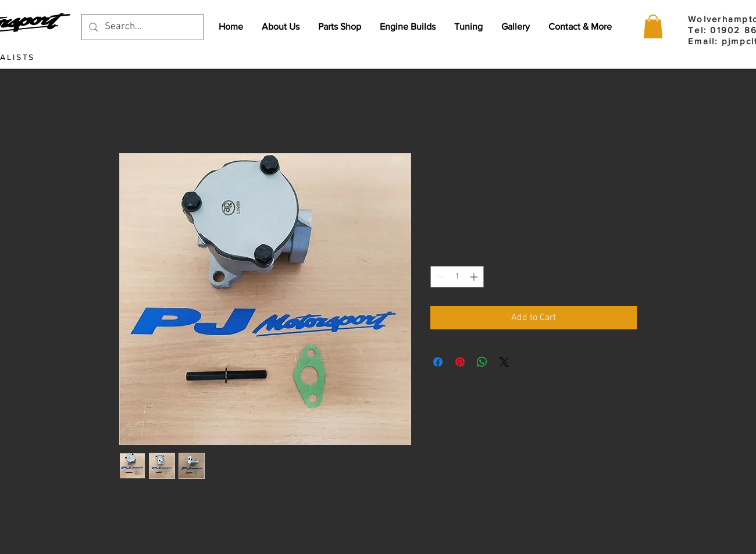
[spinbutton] (457, 277)
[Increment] (475, 277)
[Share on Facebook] (438, 362)
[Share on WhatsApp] (482, 362)
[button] (653, 26)
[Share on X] (504, 362)
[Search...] (142, 27)
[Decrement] (439, 277)
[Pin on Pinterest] (460, 362)
